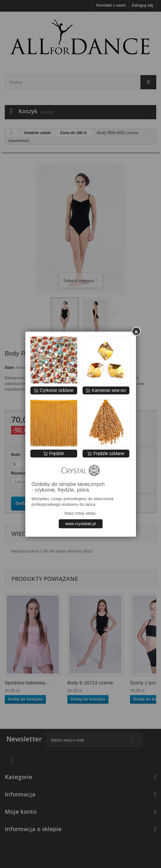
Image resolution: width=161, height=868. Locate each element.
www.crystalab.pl (80, 524)
